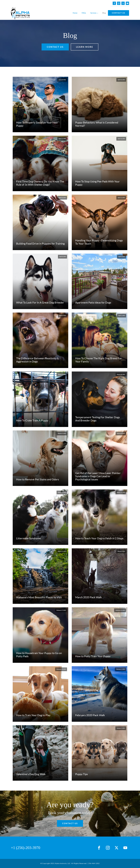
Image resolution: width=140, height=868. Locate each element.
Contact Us (119, 13)
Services (93, 13)
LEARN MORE (85, 47)
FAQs (84, 13)
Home (75, 13)
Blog (104, 13)
